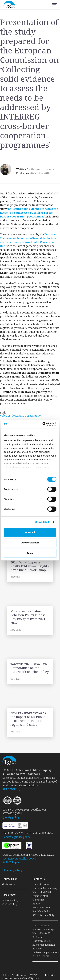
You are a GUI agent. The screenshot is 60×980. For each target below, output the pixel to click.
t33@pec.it (38, 900)
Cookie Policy (10, 904)
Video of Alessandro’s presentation (21, 416)
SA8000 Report (11, 862)
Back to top (50, 975)
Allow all (30, 532)
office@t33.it (46, 933)
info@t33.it (45, 892)
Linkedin (9, 884)
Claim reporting (12, 870)
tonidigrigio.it (33, 978)
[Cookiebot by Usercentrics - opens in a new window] (43, 424)
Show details (43, 522)
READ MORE (10, 789)
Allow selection (30, 543)
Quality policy (11, 817)
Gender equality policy (16, 837)
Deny (30, 553)
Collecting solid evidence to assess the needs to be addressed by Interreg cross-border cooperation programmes (29, 213)
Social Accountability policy (19, 859)
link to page (30, 568)
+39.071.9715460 (42, 908)
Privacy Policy (10, 900)
